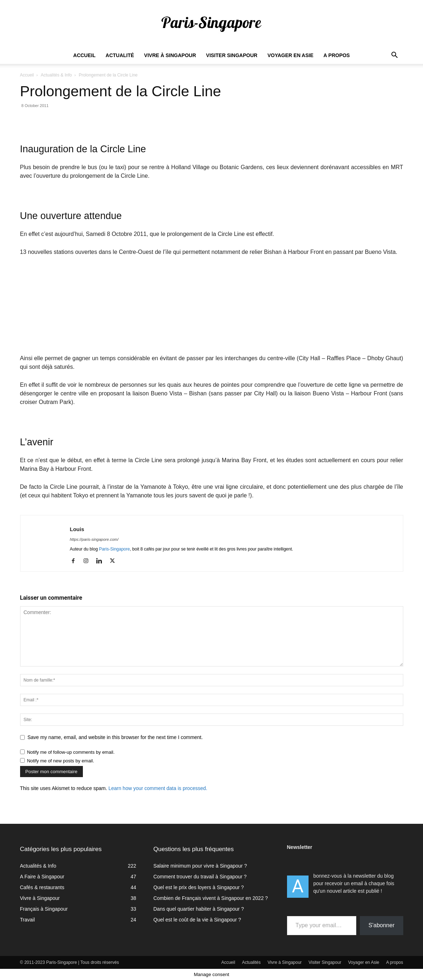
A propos (337, 55)
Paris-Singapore (114, 549)
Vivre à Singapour (170, 55)
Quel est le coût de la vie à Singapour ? (197, 920)
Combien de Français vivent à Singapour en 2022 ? (211, 898)
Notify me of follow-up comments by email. (71, 752)
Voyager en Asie (290, 55)
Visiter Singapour (232, 55)
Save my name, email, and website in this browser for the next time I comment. (115, 737)
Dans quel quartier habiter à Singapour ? (199, 909)
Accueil (84, 55)
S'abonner (381, 925)
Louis (77, 529)
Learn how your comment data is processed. (158, 788)
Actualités (252, 962)
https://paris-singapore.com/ (94, 539)
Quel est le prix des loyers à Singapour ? (199, 887)
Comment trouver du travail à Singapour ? (200, 877)
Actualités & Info (56, 75)
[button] (395, 56)
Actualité (120, 55)
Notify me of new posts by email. (60, 761)
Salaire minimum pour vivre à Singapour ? (200, 866)
